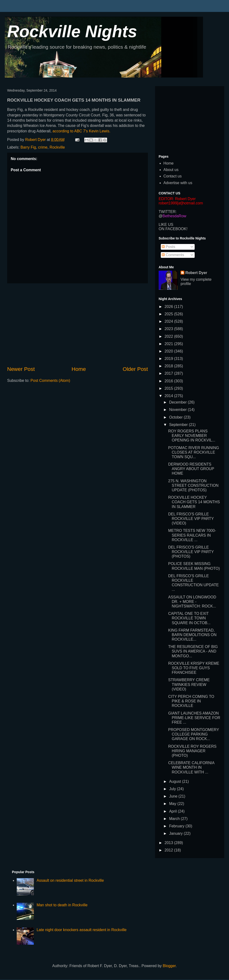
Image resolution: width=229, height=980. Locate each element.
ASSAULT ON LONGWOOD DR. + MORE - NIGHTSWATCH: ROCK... (192, 602)
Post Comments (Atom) (50, 381)
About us (171, 170)
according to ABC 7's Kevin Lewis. (81, 131)
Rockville (57, 147)
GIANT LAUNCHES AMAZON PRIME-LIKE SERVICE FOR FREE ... (194, 718)
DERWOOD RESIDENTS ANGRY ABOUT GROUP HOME (191, 469)
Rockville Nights (72, 31)
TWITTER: (168, 212)
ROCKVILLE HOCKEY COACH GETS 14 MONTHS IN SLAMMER (194, 502)
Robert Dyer (196, 273)
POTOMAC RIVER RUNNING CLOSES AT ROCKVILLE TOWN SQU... (194, 452)
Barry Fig (28, 147)
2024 (169, 321)
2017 (169, 373)
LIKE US (166, 225)
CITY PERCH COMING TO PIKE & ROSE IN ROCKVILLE (191, 701)
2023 (169, 329)
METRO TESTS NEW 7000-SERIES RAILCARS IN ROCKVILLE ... (192, 535)
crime (43, 147)
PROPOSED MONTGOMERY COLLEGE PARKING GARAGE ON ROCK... (194, 734)
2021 (169, 344)
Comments (173, 255)
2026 (169, 307)
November (178, 410)
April (173, 811)
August (176, 781)
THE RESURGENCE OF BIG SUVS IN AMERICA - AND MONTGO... (193, 651)
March (175, 819)
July (173, 789)
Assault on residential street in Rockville (70, 880)
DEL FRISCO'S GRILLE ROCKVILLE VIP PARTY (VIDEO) (191, 519)
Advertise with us (178, 183)
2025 (169, 314)
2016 (169, 381)
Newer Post (21, 369)
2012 (169, 850)
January (176, 833)
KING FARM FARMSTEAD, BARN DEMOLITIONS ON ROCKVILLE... (192, 635)
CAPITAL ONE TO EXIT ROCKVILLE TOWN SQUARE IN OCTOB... (189, 618)
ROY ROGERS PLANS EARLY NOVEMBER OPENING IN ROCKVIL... (192, 436)
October (176, 417)
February (177, 826)
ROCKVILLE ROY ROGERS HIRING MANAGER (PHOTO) (192, 751)
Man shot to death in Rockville (62, 905)
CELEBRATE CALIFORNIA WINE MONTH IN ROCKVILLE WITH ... (191, 767)
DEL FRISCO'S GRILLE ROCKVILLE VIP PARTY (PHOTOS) (191, 552)
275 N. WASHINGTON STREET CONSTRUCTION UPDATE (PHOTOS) (193, 485)
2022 (169, 336)
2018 (169, 366)
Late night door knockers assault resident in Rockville (81, 930)
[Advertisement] (78, 324)
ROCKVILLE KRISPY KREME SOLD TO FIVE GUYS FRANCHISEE (194, 668)
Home (79, 369)
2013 (169, 843)
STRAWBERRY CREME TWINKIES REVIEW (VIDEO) (189, 684)
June (174, 796)
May (173, 804)
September (179, 425)
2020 (169, 351)
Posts (168, 247)
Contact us (172, 176)
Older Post (135, 369)
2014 (169, 396)
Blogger (169, 966)
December (178, 402)
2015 (169, 388)
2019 (169, 359)
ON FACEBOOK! (173, 229)
